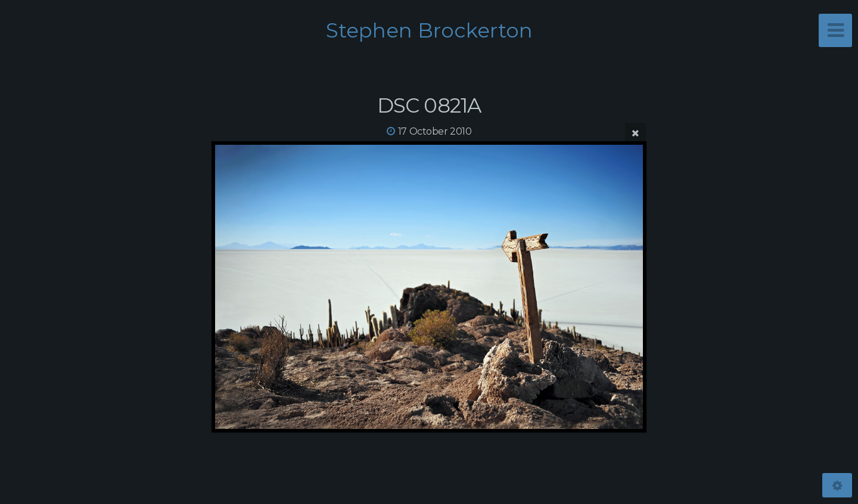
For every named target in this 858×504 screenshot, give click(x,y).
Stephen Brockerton (429, 30)
